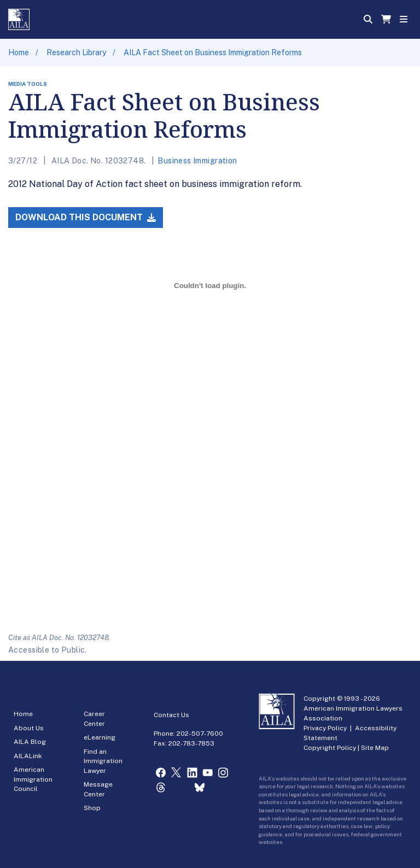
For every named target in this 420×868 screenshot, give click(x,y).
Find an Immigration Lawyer (103, 761)
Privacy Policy (325, 728)
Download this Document (86, 217)
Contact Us (171, 715)
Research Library (76, 52)
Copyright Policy (330, 748)
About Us (29, 728)
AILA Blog (30, 742)
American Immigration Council (33, 779)
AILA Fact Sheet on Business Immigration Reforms (213, 52)
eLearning (100, 737)
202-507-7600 (200, 734)
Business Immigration (197, 161)
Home (19, 52)
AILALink (28, 756)
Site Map (375, 748)
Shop (92, 808)
